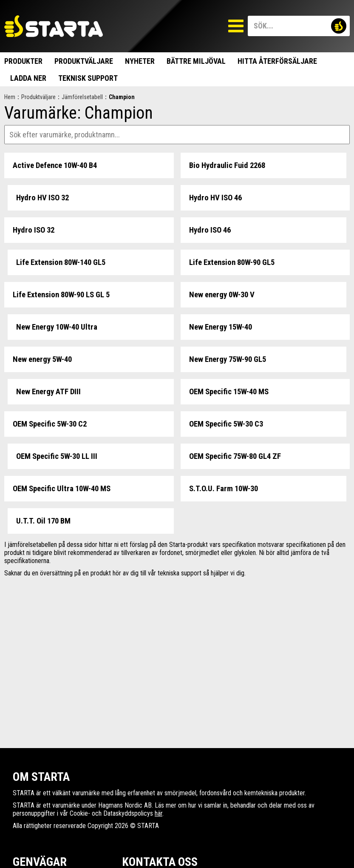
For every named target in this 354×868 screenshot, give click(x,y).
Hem (10, 97)
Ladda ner (28, 78)
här (159, 813)
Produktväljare (84, 61)
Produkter (23, 61)
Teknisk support (88, 78)
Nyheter (140, 61)
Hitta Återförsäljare (277, 61)
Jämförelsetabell (82, 97)
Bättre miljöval (196, 61)
